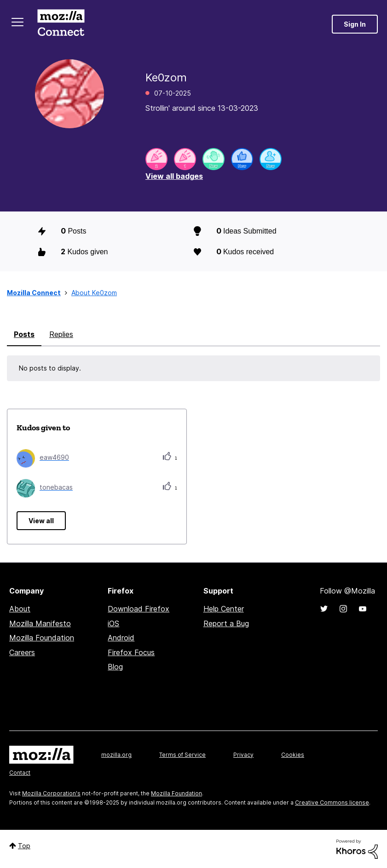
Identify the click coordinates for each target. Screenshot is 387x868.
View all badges (174, 176)
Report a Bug (226, 623)
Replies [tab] (61, 334)
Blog (115, 667)
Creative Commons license (332, 802)
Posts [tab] (24, 334)
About (20, 609)
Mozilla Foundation (42, 638)
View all (41, 521)
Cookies (293, 755)
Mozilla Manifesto (40, 623)
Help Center (224, 609)
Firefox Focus (131, 652)
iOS (113, 623)
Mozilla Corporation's (51, 793)
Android (121, 638)
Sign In (355, 24)
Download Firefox (139, 609)
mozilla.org (116, 755)
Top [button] (24, 846)
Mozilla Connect (61, 24)
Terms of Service (182, 755)
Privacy (243, 755)
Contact (20, 773)
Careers (22, 652)
